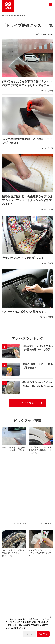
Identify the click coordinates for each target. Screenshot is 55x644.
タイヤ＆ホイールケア (13, 548)
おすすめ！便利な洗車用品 (37, 548)
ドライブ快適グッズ (42, 576)
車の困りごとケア (41, 539)
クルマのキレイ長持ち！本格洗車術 (18, 572)
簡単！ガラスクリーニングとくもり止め (20, 558)
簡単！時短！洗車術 (12, 562)
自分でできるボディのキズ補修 (17, 576)
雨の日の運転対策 (11, 553)
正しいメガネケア (11, 567)
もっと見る (28, 403)
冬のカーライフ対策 (33, 562)
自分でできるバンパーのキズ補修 (18, 520)
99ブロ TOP (6, 16)
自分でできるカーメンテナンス (17, 539)
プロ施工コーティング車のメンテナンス (20, 534)
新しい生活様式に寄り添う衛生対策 (18, 530)
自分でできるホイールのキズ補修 (18, 525)
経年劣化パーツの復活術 (38, 581)
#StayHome (42, 530)
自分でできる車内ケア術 (14, 581)
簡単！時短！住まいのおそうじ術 (18, 544)
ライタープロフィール (44, 34)
